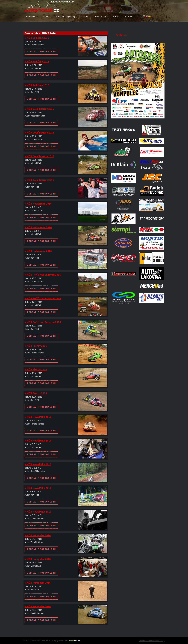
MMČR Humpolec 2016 (38, 535)
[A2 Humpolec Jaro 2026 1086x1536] (138, 119)
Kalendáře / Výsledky (65, 17)
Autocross (31, 17)
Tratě (115, 17)
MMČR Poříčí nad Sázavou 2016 (43, 275)
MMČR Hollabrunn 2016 (38, 204)
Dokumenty (100, 17)
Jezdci (85, 17)
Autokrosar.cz (122, 35)
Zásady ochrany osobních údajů (152, 641)
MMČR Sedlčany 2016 (37, 38)
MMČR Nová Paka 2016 (38, 417)
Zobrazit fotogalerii (41, 52)
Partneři (128, 17)
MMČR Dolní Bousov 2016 (39, 109)
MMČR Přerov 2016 (36, 346)
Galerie (46, 17)
